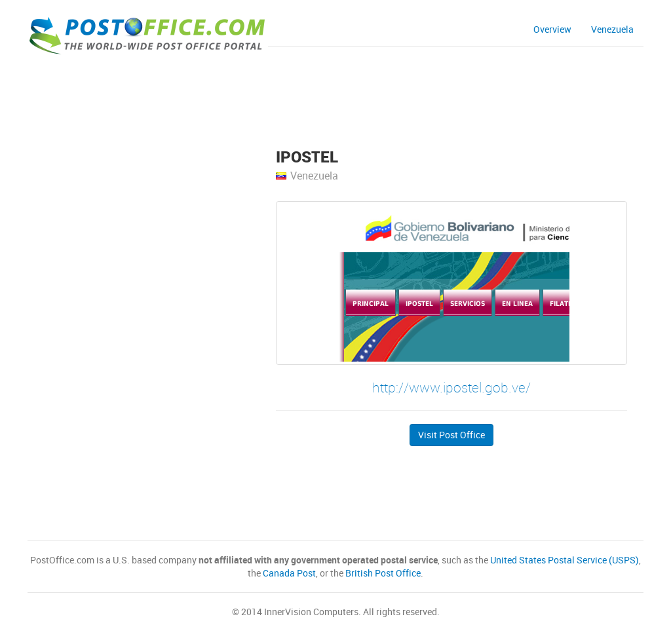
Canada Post (289, 573)
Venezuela (612, 29)
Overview (552, 29)
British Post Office (383, 573)
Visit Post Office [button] (451, 435)
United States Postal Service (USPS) (565, 560)
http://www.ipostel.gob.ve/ (451, 387)
